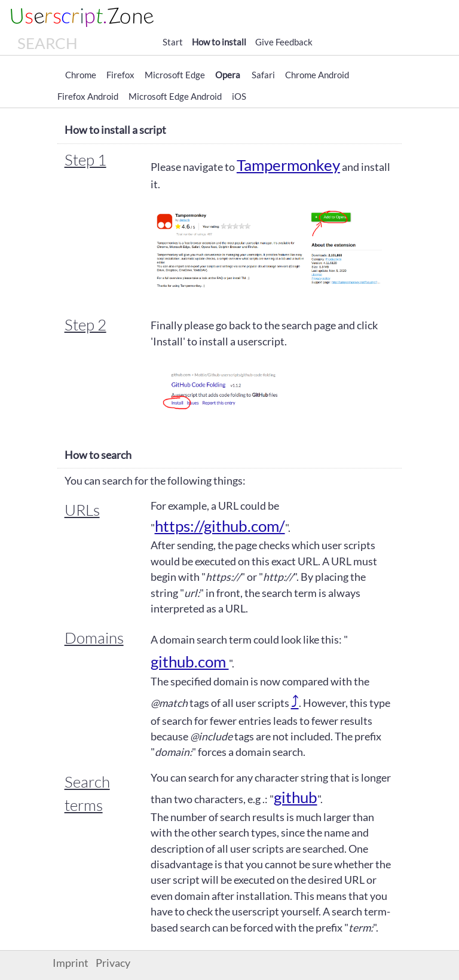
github (296, 797)
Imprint (71, 963)
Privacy (113, 963)
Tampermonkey (288, 165)
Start (173, 42)
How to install (219, 42)
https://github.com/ (220, 526)
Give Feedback (284, 42)
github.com (190, 661)
